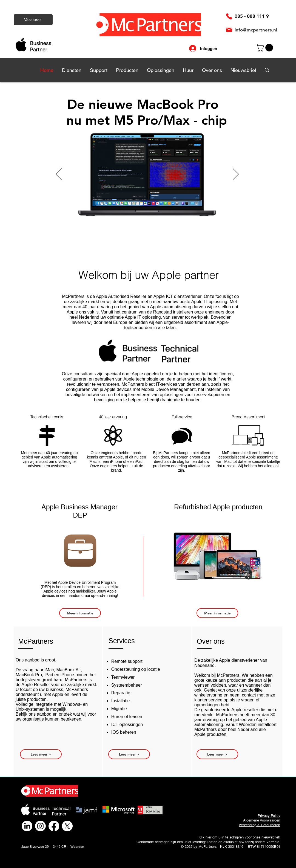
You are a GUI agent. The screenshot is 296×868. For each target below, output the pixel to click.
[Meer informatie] (80, 613)
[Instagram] (40, 826)
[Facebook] (54, 826)
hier (208, 837)
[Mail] (229, 30)
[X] (67, 826)
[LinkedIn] (27, 826)
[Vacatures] (33, 20)
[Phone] (229, 16)
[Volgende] (236, 175)
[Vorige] (59, 175)
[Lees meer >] (41, 754)
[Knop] (150, 174)
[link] (265, 48)
